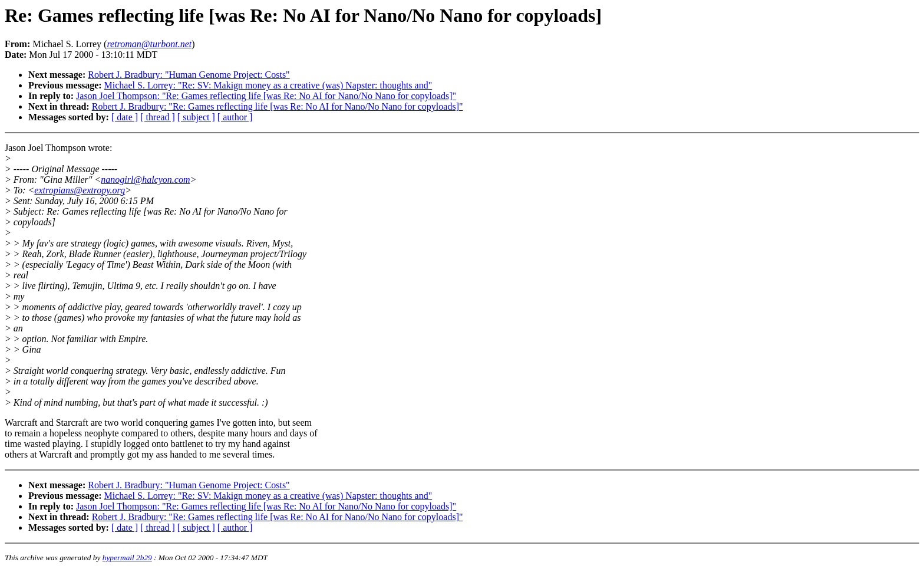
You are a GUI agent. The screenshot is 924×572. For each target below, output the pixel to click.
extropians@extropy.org (80, 190)
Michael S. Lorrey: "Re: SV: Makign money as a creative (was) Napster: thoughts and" (268, 85)
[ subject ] (196, 117)
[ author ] (235, 117)
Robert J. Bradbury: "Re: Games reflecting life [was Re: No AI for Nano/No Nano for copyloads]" (278, 106)
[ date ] (125, 117)
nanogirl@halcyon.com (145, 180)
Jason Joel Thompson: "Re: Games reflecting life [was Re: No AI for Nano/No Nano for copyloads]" (266, 96)
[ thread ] (158, 117)
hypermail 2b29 (127, 558)
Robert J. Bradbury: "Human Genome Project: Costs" (189, 75)
